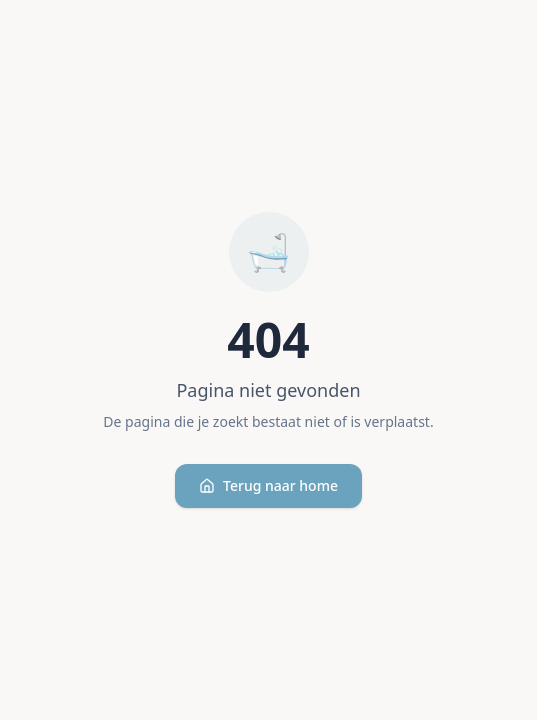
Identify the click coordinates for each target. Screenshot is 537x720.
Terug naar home (268, 485)
